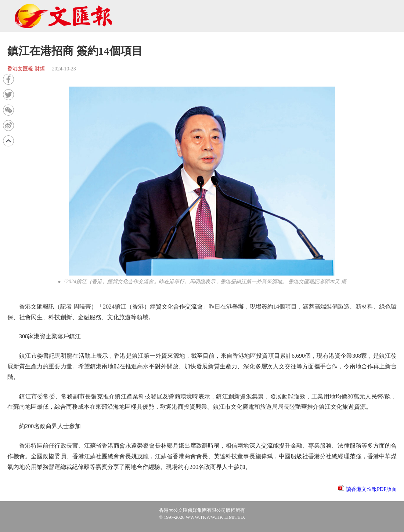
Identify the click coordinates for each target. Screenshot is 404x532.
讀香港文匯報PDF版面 (371, 489)
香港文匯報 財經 (26, 69)
